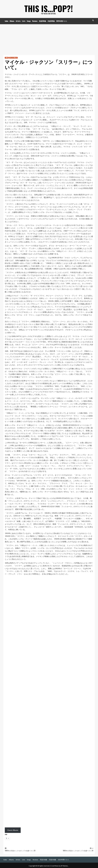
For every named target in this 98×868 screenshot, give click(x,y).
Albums (12, 21)
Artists (18, 21)
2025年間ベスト (62, 21)
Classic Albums (13, 830)
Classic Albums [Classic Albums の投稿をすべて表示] (13, 58)
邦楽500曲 (43, 21)
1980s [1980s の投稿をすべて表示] (7, 58)
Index (7, 21)
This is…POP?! (49, 8)
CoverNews (55, 866)
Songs (29, 21)
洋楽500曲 (51, 21)
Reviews (35, 21)
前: (27, 849)
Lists (24, 21)
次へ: (71, 849)
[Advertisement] (49, 39)
